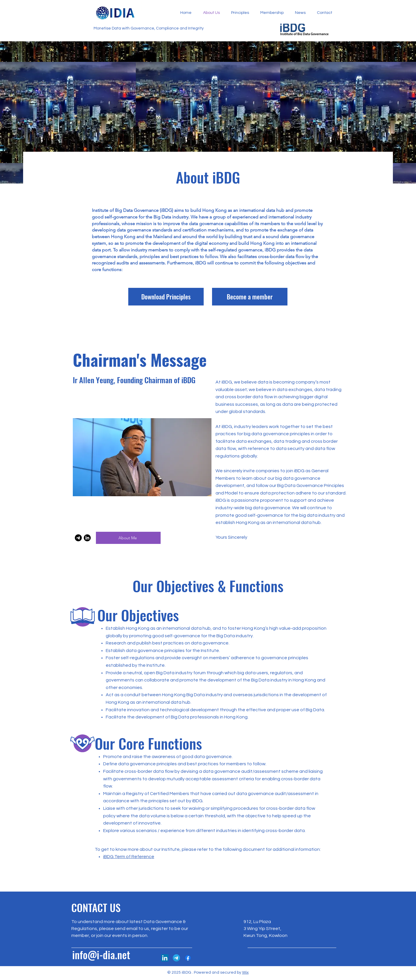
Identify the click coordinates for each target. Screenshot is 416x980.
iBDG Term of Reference (129, 857)
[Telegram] (176, 958)
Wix (245, 972)
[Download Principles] (166, 297)
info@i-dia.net (101, 955)
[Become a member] (250, 297)
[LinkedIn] (87, 538)
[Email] (78, 538)
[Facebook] (188, 958)
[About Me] (128, 538)
